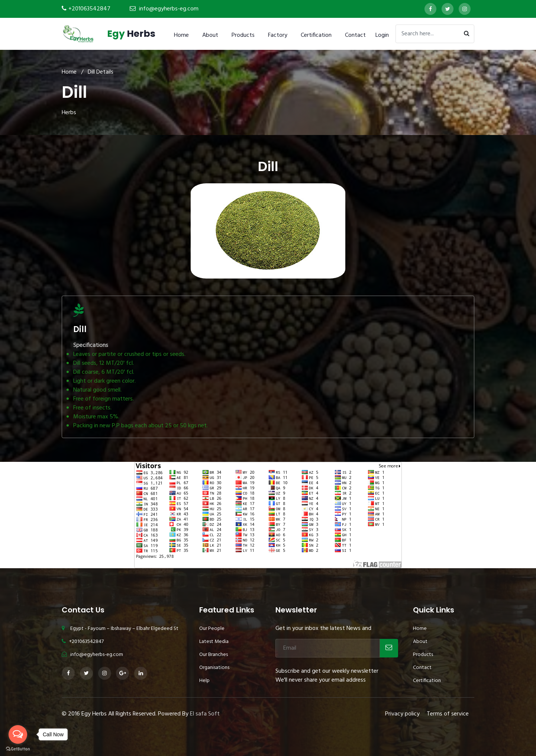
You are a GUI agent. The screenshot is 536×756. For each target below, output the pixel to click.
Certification (316, 35)
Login (382, 35)
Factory (278, 35)
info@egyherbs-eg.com (169, 9)
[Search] (435, 34)
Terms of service (448, 714)
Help (204, 681)
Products (243, 35)
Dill (80, 329)
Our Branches (214, 655)
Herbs (131, 34)
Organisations (214, 668)
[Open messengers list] (18, 734)
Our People (212, 629)
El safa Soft (205, 714)
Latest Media (214, 642)
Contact (355, 35)
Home (181, 35)
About (210, 35)
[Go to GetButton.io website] (18, 749)
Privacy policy (402, 714)
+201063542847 (89, 9)
